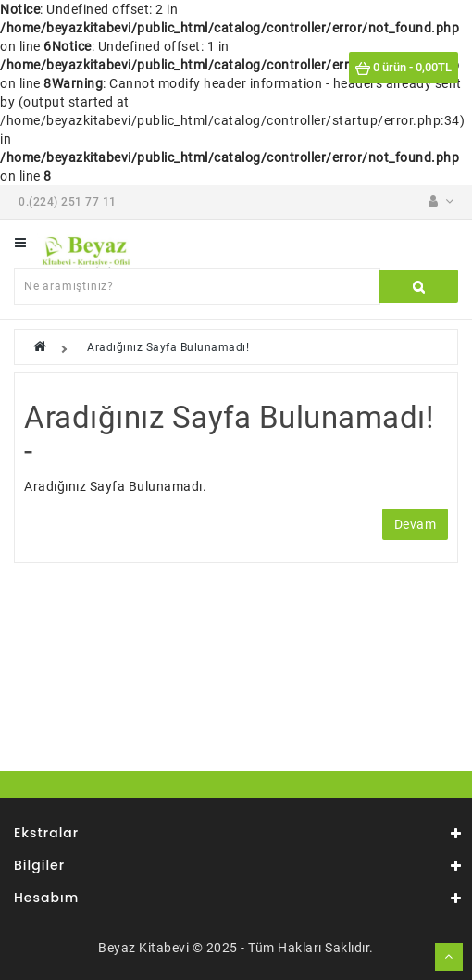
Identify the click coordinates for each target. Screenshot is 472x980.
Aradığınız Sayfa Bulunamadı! (168, 347)
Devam (416, 524)
